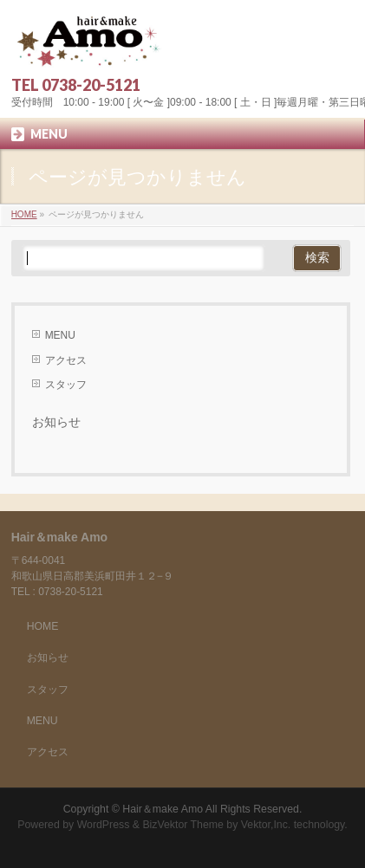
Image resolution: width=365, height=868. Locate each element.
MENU (60, 335)
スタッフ (66, 385)
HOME (43, 626)
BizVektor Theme (183, 825)
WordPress (104, 825)
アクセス (66, 360)
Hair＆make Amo (163, 809)
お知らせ (56, 422)
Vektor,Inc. (266, 825)
